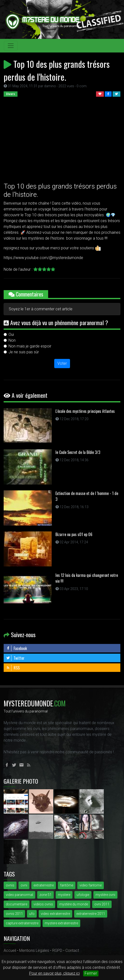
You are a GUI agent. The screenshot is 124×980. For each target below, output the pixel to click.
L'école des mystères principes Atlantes (85, 411)
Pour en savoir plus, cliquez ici (54, 973)
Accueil (10, 950)
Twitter (15, 658)
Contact (72, 950)
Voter (62, 363)
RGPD (57, 950)
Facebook (17, 648)
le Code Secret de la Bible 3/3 (78, 452)
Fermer (91, 973)
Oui (11, 334)
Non (12, 340)
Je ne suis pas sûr (24, 352)
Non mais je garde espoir (30, 346)
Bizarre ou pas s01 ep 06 (74, 534)
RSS (13, 668)
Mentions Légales (34, 950)
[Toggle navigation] (11, 46)
